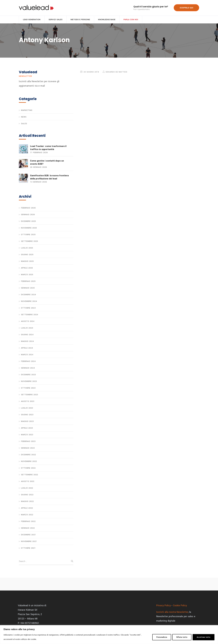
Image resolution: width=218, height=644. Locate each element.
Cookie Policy (180, 606)
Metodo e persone (80, 20)
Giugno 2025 (27, 255)
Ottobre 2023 (28, 388)
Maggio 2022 (27, 502)
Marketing (27, 111)
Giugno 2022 (27, 495)
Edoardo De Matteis (117, 73)
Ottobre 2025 (28, 235)
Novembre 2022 (29, 462)
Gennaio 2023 (28, 448)
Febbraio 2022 (28, 522)
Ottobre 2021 (28, 548)
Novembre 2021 (29, 542)
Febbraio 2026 (28, 208)
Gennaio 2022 (28, 528)
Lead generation (32, 20)
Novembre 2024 (29, 302)
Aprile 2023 (27, 428)
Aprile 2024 (27, 348)
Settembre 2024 (30, 315)
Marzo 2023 (27, 435)
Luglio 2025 (27, 248)
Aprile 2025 (27, 268)
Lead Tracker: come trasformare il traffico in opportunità (48, 148)
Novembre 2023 (29, 382)
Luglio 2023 (27, 408)
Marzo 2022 (27, 515)
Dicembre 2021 (28, 535)
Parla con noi (131, 20)
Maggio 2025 (27, 262)
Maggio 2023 (27, 422)
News (24, 118)
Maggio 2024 (27, 342)
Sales (24, 124)
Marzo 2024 (27, 355)
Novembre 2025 (29, 228)
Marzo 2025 (27, 275)
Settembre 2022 (30, 475)
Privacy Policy (163, 606)
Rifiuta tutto (182, 637)
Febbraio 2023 (28, 442)
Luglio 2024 (27, 328)
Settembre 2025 (30, 242)
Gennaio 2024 (28, 368)
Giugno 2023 (27, 415)
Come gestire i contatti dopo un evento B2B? (47, 163)
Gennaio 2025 (28, 288)
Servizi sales (55, 20)
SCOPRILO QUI (186, 8)
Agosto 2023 (28, 402)
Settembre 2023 (30, 395)
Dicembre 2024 (28, 295)
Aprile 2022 (27, 508)
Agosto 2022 (28, 482)
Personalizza (162, 637)
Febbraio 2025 (28, 282)
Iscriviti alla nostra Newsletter (172, 612)
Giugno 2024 (27, 335)
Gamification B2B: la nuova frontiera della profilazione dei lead (49, 177)
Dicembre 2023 (28, 375)
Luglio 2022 (27, 488)
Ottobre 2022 (28, 468)
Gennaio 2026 (28, 215)
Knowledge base (107, 20)
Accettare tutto (204, 637)
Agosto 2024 (28, 322)
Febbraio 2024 (28, 362)
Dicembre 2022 (28, 455)
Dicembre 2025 (28, 222)
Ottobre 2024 (28, 308)
